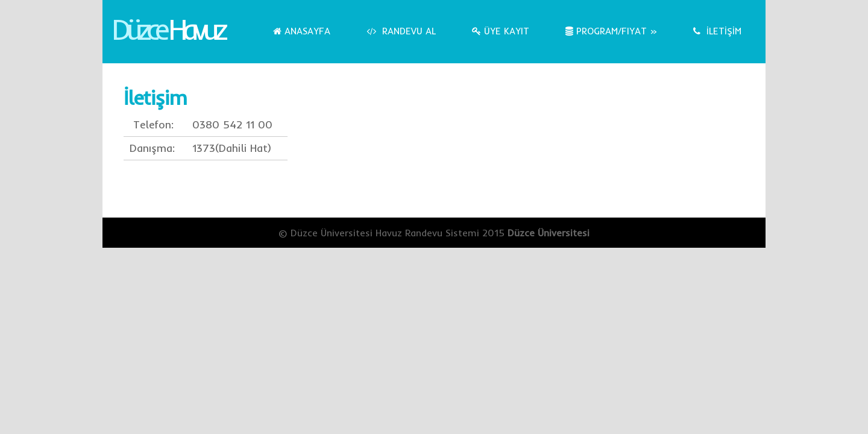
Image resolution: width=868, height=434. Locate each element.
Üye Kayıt (501, 31)
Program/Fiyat (611, 31)
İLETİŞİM (717, 31)
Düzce (167, 29)
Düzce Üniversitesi (549, 233)
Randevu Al (401, 31)
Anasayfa (302, 31)
